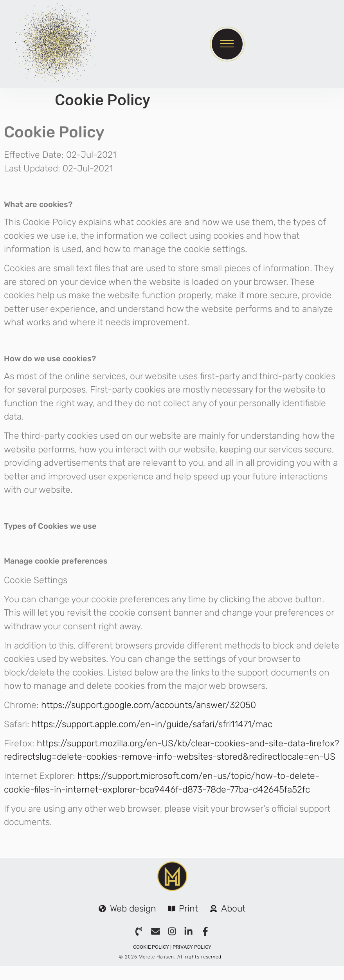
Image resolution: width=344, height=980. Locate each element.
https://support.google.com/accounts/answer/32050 (149, 705)
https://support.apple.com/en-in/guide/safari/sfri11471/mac (152, 724)
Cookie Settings (36, 580)
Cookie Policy (151, 947)
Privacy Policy (192, 947)
